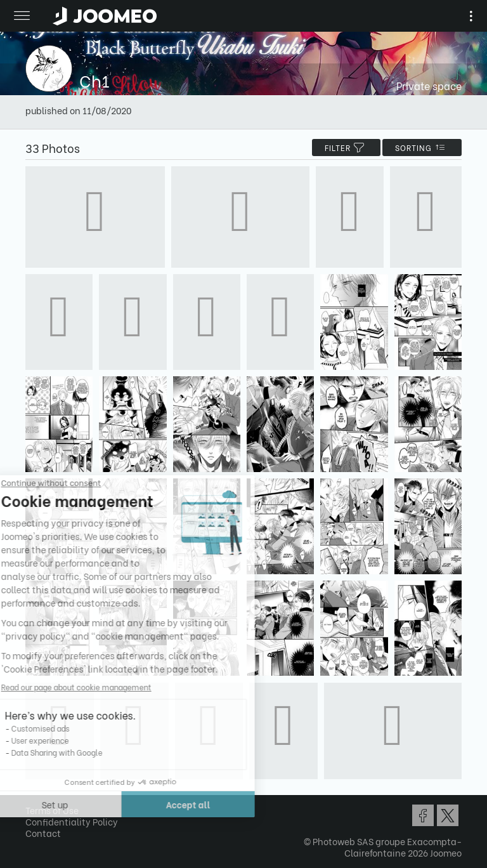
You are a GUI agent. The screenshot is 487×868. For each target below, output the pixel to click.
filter (346, 148)
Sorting (422, 148)
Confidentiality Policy (72, 821)
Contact (43, 833)
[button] (34, 803)
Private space (429, 85)
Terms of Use (52, 810)
